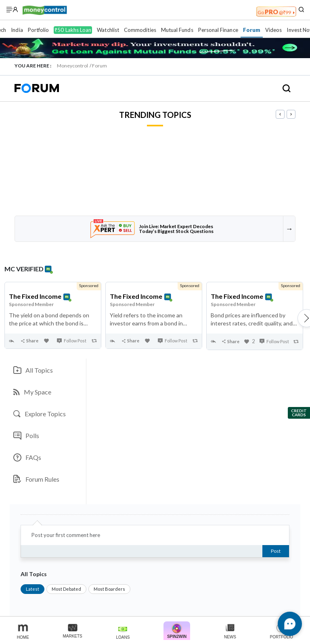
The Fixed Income (35, 296)
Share (29, 341)
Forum (252, 30)
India (17, 30)
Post (276, 551)
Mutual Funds (177, 30)
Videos (273, 30)
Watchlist (108, 30)
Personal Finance (218, 30)
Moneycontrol (72, 66)
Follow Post (72, 341)
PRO (276, 12)
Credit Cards (299, 413)
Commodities (140, 30)
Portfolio (39, 30)
